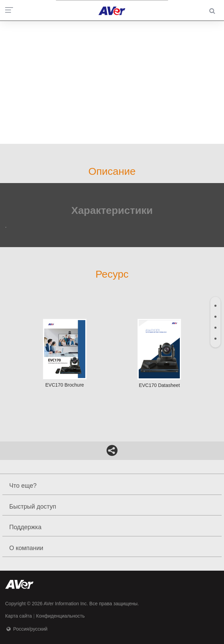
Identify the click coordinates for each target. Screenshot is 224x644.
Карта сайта (18, 616)
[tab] (215, 306)
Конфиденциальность (60, 616)
